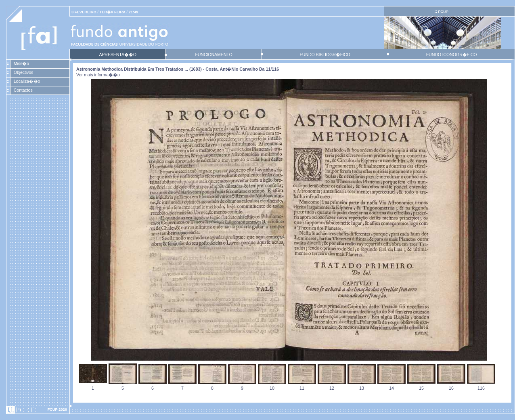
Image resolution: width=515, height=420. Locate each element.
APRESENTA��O (117, 55)
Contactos (23, 90)
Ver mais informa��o (98, 75)
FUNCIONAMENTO (214, 55)
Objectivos (23, 72)
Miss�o (21, 63)
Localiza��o (27, 81)
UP (443, 12)
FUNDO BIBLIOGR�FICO (325, 55)
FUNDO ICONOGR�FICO (452, 55)
